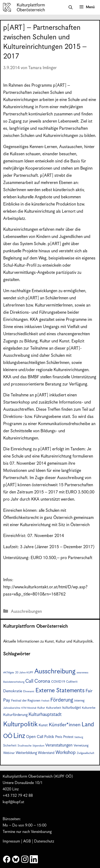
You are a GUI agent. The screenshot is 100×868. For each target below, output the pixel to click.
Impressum (11, 841)
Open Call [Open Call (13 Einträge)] (35, 737)
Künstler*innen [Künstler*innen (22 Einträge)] (65, 725)
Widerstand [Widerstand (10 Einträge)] (46, 753)
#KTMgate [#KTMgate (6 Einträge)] (9, 673)
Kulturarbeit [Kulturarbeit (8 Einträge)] (54, 708)
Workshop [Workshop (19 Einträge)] (66, 753)
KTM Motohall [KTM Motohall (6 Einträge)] (29, 708)
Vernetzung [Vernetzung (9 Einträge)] (81, 746)
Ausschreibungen (26, 612)
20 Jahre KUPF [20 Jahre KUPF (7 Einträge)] (24, 673)
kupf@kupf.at (13, 802)
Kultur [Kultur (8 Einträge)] (41, 708)
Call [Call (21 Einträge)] (29, 681)
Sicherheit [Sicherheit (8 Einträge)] (10, 746)
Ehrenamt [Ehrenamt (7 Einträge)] (29, 691)
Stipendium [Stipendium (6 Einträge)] (38, 746)
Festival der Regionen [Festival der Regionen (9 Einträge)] (26, 701)
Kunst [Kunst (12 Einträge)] (43, 725)
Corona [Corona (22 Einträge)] (42, 681)
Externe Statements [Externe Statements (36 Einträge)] (60, 691)
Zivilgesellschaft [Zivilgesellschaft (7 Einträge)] (86, 753)
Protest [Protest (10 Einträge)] (68, 737)
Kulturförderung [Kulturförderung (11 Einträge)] (15, 715)
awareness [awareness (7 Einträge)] (82, 673)
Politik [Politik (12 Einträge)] (49, 737)
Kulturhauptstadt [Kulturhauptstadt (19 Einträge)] (45, 715)
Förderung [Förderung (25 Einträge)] (62, 700)
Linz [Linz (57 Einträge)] (19, 736)
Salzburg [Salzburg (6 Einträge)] (79, 737)
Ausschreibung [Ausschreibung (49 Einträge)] (55, 672)
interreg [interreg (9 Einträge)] (79, 701)
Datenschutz (44, 841)
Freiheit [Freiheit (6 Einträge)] (45, 701)
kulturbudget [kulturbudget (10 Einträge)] (72, 708)
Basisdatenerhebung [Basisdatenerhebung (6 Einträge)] (14, 682)
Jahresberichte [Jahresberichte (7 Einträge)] (12, 708)
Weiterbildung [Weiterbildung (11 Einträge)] (26, 753)
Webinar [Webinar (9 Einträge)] (9, 753)
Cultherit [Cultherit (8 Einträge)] (72, 682)
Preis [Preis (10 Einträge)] (59, 737)
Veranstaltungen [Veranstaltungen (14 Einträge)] (59, 745)
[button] (71, 7)
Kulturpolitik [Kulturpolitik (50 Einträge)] (20, 724)
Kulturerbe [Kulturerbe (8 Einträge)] (89, 708)
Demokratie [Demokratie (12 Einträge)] (13, 691)
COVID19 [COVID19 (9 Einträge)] (58, 682)
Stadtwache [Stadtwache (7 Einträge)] (25, 746)
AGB (27, 841)
